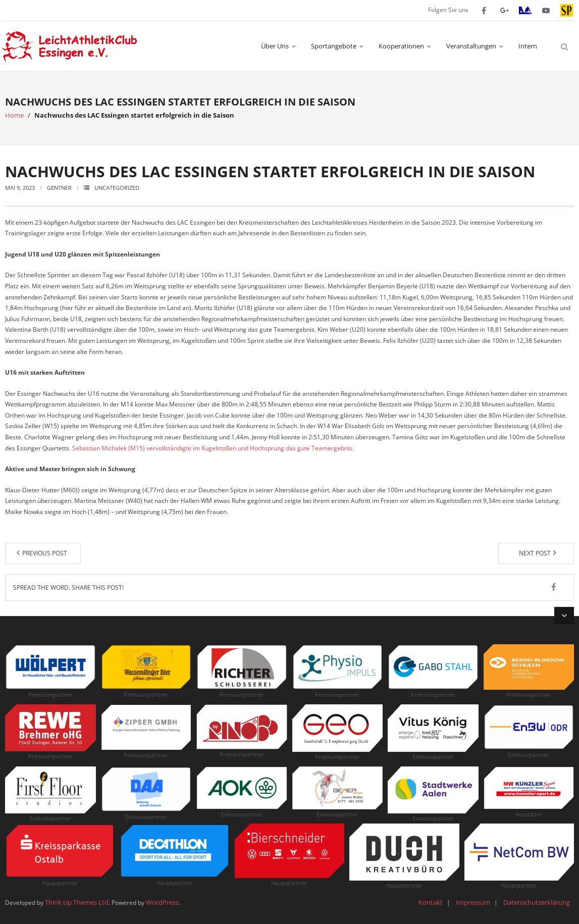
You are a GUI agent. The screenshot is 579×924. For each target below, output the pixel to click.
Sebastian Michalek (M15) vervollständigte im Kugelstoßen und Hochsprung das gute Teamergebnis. (213, 448)
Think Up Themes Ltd (77, 902)
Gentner (59, 188)
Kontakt (431, 902)
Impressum (473, 902)
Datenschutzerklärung (537, 902)
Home (14, 115)
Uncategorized (117, 188)
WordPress (162, 902)
